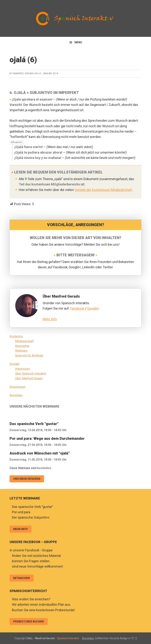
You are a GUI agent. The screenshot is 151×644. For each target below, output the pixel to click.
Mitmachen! (22, 578)
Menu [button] (78, 42)
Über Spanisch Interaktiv (31, 374)
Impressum (22, 369)
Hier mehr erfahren (27, 479)
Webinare (21, 351)
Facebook (77, 308)
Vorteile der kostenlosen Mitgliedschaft (103, 190)
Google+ (93, 308)
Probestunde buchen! (29, 622)
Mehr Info (50, 319)
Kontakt (14, 364)
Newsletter (22, 346)
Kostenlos (16, 336)
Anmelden (16, 395)
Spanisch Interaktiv (76, 18)
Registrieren (17, 387)
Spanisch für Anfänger (29, 356)
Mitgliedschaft (24, 341)
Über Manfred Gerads (29, 378)
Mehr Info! (21, 529)
